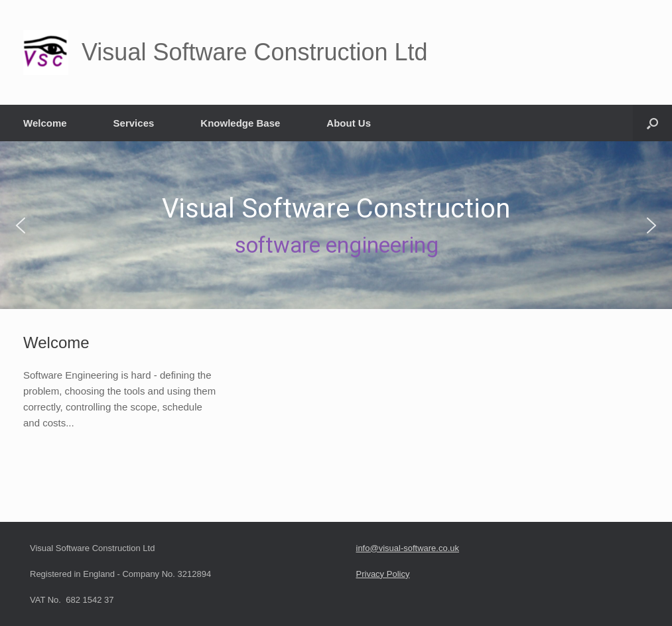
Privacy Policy (383, 574)
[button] (652, 123)
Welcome (45, 123)
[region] (336, 225)
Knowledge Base (240, 123)
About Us (349, 123)
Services (134, 123)
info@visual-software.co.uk (408, 548)
